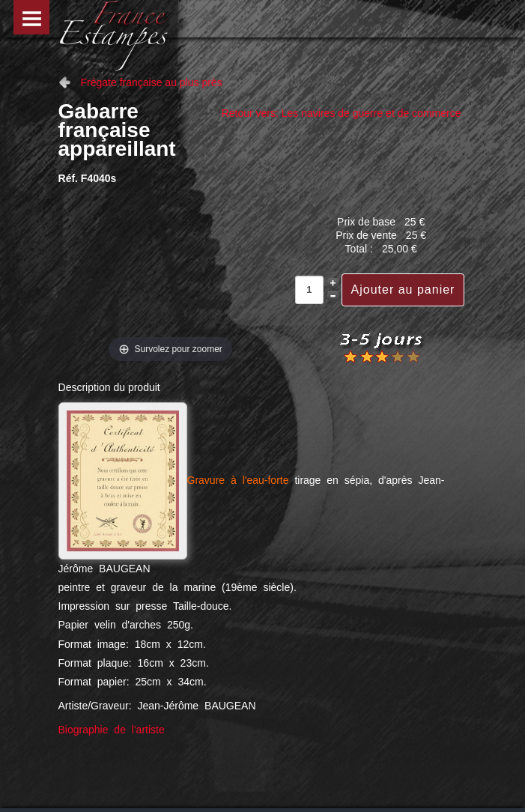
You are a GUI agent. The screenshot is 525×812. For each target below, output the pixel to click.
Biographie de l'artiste (112, 730)
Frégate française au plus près (152, 82)
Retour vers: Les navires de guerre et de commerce (342, 113)
